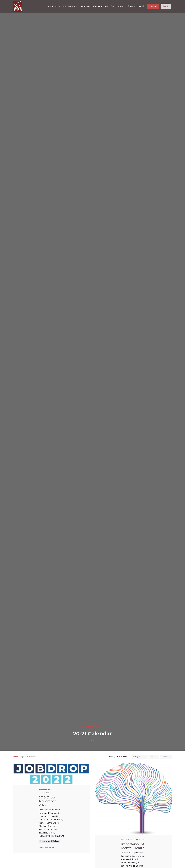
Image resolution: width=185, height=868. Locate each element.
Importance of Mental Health (133, 846)
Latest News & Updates (92, 726)
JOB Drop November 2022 (47, 801)
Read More (46, 848)
